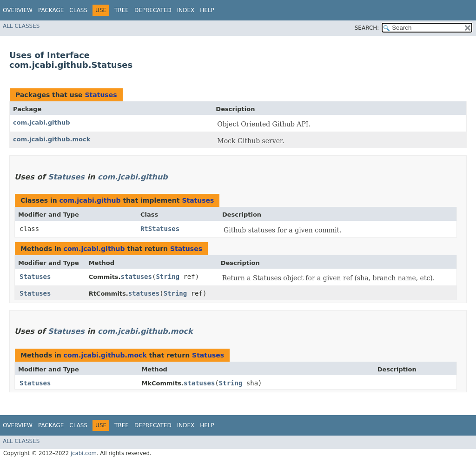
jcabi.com (84, 453)
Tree (122, 10)
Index (186, 10)
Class (78, 10)
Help (207, 10)
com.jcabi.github (42, 122)
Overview (18, 10)
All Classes (21, 26)
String (168, 277)
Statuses (101, 95)
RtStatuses (160, 229)
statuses (136, 277)
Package (51, 10)
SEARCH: (367, 28)
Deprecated (153, 10)
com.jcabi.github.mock (52, 139)
